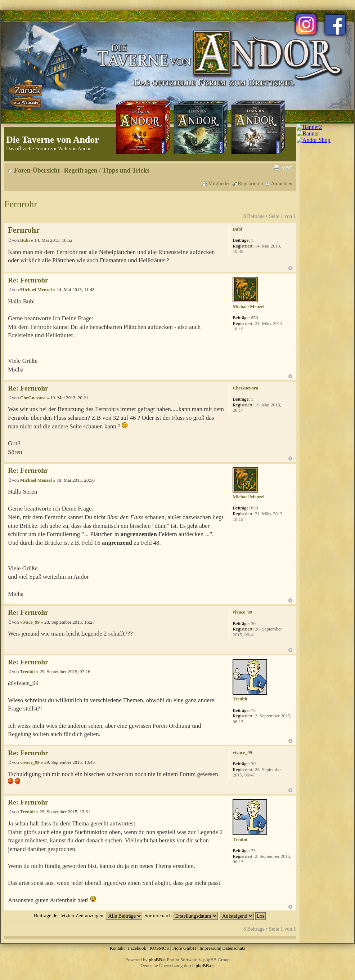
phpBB (155, 960)
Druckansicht (276, 168)
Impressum (210, 948)
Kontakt (117, 948)
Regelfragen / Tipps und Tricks (107, 170)
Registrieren (251, 183)
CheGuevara (33, 398)
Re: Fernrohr (28, 280)
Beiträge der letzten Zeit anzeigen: (88, 916)
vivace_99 (30, 622)
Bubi (25, 240)
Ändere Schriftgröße (287, 168)
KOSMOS (159, 948)
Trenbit (28, 671)
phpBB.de (205, 965)
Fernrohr (21, 204)
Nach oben (290, 268)
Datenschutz (234, 948)
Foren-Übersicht (37, 170)
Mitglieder (219, 183)
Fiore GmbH (184, 948)
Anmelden (282, 183)
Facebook (137, 948)
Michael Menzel (36, 289)
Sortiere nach (181, 916)
